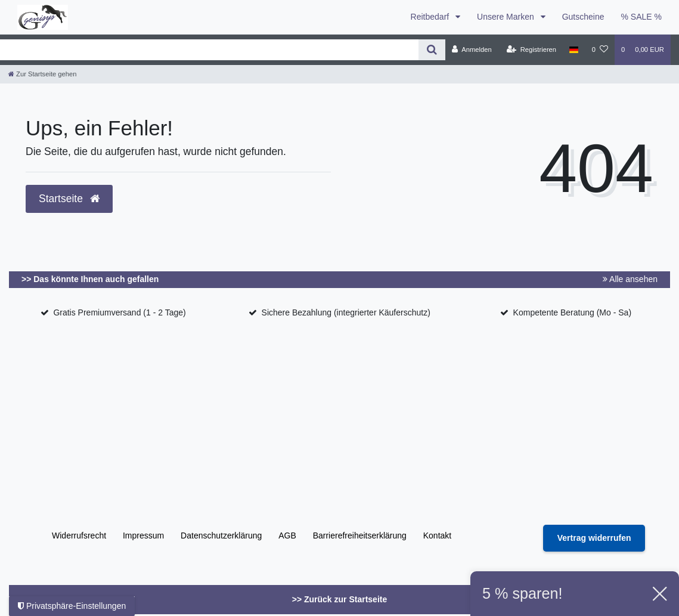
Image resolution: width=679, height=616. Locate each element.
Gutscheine (583, 17)
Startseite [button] (69, 199)
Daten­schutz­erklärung (221, 535)
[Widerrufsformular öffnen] (594, 538)
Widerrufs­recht (79, 535)
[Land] (574, 49)
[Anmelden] (472, 49)
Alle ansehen (630, 279)
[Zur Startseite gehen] (42, 74)
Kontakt (437, 535)
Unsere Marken (507, 17)
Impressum (143, 535)
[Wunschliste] (600, 49)
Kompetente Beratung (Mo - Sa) (572, 312)
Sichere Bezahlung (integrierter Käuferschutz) (346, 312)
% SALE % (641, 17)
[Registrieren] (531, 49)
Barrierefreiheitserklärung (360, 535)
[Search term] (209, 50)
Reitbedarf (431, 17)
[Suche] (432, 50)
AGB (287, 535)
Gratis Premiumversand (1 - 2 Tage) (119, 312)
